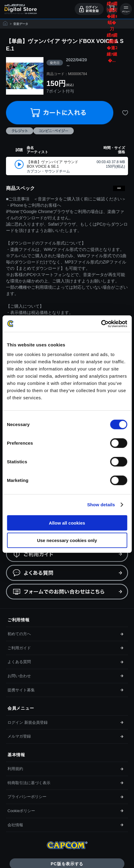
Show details (101, 505)
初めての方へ (19, 634)
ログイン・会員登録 (89, 9)
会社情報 (15, 825)
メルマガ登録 (19, 736)
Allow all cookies (67, 523)
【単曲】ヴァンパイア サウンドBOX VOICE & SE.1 (52, 164)
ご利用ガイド (19, 648)
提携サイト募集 (21, 690)
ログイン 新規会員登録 (28, 722)
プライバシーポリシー (27, 797)
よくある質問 (19, 662)
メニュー (126, 9)
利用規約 (15, 769)
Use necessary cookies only (67, 540)
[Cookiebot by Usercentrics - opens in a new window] (101, 324)
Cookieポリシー (21, 811)
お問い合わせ (19, 676)
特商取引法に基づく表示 (29, 783)
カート (112, 9)
